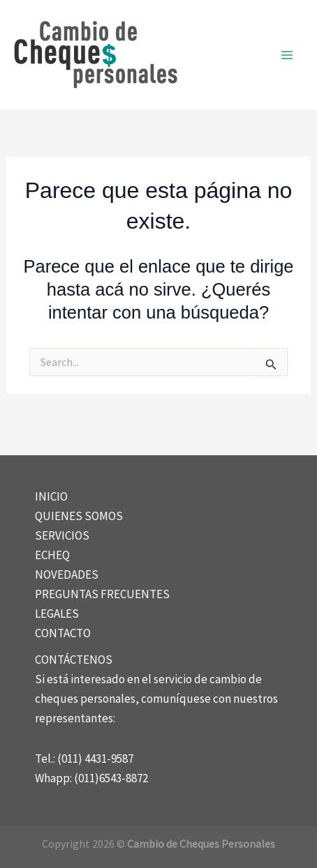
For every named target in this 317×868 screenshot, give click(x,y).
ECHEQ (52, 555)
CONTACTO (63, 633)
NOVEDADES (67, 574)
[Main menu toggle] (288, 55)
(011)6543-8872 (111, 778)
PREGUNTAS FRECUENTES (102, 594)
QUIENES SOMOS (79, 516)
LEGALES (57, 614)
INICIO (51, 496)
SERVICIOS (62, 535)
